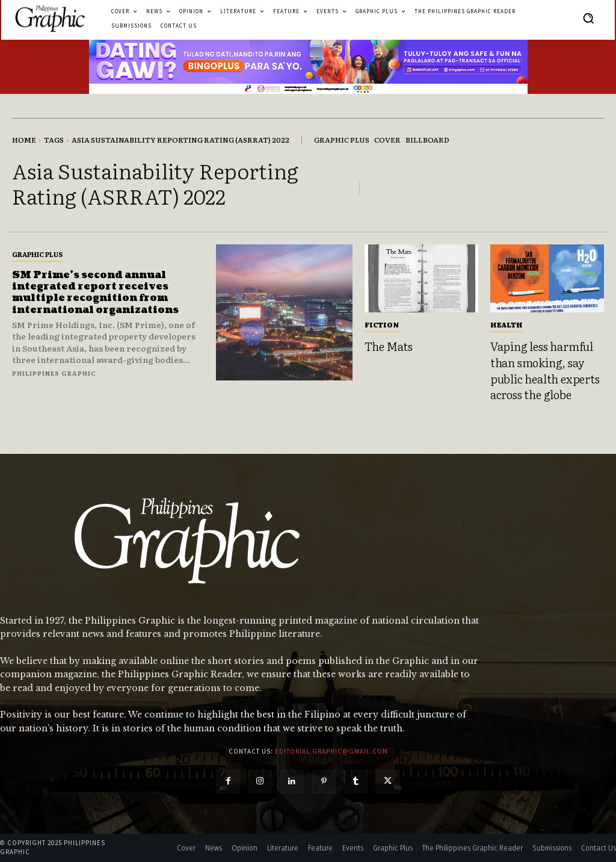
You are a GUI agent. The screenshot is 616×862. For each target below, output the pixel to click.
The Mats (389, 346)
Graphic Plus (37, 254)
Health (507, 324)
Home (24, 140)
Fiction (382, 324)
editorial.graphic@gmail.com (331, 751)
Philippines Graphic (54, 373)
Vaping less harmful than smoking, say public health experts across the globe (545, 370)
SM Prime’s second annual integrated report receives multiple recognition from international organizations (95, 293)
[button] (588, 18)
